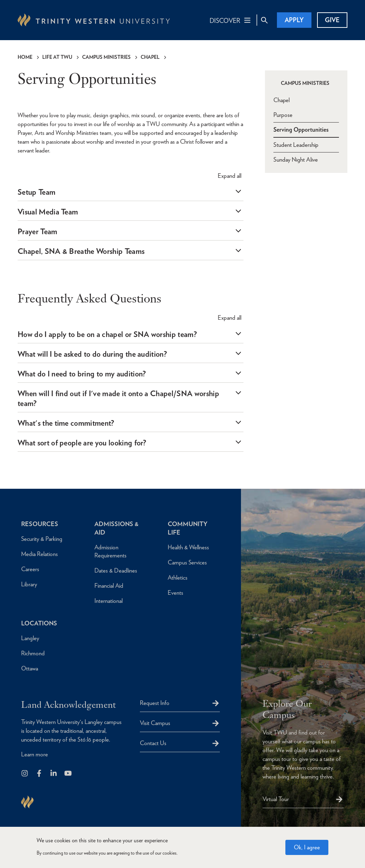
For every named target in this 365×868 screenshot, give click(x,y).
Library (29, 584)
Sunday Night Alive (296, 159)
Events (175, 593)
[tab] (131, 192)
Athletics (178, 577)
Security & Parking (42, 539)
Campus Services (187, 562)
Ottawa (30, 668)
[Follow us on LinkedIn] (54, 774)
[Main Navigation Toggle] (231, 20)
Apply (294, 20)
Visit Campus (155, 723)
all (230, 176)
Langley (30, 638)
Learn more (35, 755)
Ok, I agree (307, 847)
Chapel (150, 57)
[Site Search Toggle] (264, 20)
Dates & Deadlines (116, 570)
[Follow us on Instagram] (25, 774)
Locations (39, 623)
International (109, 601)
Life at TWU (57, 57)
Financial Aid (109, 586)
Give (332, 20)
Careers (30, 569)
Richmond (33, 653)
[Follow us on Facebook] (40, 774)
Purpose (283, 114)
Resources (40, 524)
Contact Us (153, 743)
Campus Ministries (106, 57)
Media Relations (40, 554)
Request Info (155, 703)
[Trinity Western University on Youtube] (69, 774)
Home (25, 57)
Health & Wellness (188, 547)
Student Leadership (296, 144)
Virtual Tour (276, 799)
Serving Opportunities (301, 129)
